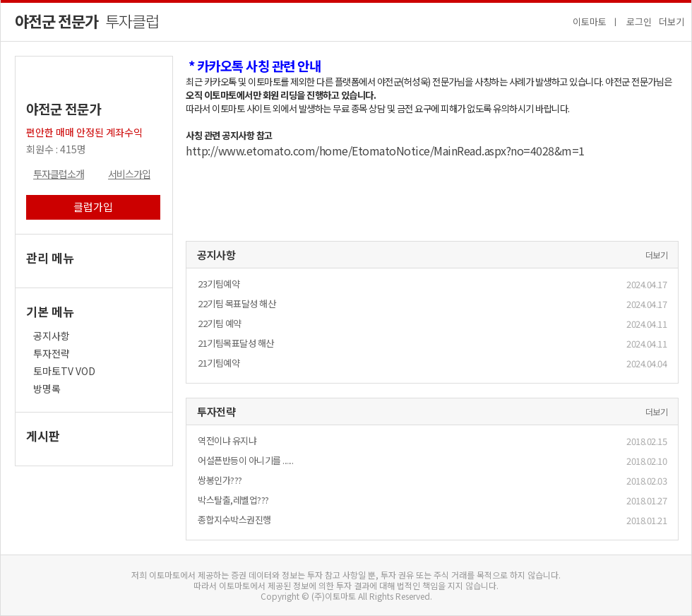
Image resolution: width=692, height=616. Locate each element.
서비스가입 (129, 174)
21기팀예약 (219, 363)
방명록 (48, 389)
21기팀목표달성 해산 (236, 343)
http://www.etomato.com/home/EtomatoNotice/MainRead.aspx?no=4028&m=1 (385, 150)
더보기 (672, 22)
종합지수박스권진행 (234, 520)
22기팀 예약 (220, 323)
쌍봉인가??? (220, 480)
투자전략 (54, 353)
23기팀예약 (219, 284)
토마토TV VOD (65, 371)
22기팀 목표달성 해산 (237, 303)
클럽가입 (93, 207)
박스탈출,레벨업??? (233, 500)
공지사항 (52, 336)
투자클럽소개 (59, 174)
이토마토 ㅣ (596, 22)
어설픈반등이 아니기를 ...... (245, 460)
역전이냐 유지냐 (227, 440)
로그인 (639, 22)
